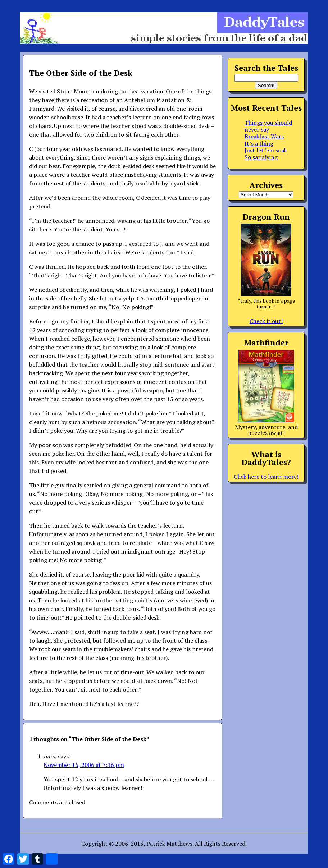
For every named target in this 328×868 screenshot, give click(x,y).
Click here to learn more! (266, 477)
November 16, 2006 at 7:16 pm (84, 765)
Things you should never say (268, 126)
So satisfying (261, 157)
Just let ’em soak (266, 150)
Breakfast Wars (264, 136)
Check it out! (266, 321)
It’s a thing (259, 143)
